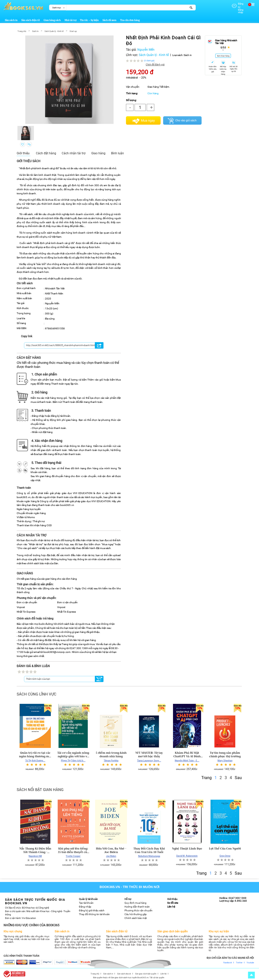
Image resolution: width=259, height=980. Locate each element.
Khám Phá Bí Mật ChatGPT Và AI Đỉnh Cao (187, 754)
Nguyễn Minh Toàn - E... (187, 760)
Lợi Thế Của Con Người (225, 848)
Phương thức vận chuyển (138, 910)
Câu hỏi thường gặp (136, 914)
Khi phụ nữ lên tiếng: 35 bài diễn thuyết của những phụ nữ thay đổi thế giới (73, 850)
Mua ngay (148, 120)
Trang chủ (22, 30)
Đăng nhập (237, 7)
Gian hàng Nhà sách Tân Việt (226, 41)
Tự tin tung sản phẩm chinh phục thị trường (225, 754)
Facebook (228, 962)
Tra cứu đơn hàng (130, 20)
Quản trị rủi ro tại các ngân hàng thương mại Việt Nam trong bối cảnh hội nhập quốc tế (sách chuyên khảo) (35, 754)
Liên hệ (171, 906)
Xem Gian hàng (223, 55)
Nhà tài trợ (70, 20)
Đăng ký (236, 4)
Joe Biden (111, 856)
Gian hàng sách (52, 20)
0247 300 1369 (238, 898)
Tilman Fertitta (111, 760)
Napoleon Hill (35, 856)
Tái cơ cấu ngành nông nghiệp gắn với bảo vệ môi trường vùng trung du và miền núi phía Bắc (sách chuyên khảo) (73, 754)
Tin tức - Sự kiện (89, 20)
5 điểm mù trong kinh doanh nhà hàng (111, 754)
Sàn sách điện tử (30, 20)
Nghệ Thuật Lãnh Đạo (187, 848)
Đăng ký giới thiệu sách (92, 910)
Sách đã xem (109, 20)
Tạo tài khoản (86, 902)
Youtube (250, 962)
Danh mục (57, 8)
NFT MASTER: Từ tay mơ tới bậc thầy (149, 754)
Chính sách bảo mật (136, 918)
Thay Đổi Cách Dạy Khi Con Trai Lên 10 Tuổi (149, 850)
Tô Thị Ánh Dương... (35, 760)
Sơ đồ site (173, 902)
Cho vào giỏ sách (186, 120)
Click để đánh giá (155, 64)
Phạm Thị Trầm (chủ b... (73, 760)
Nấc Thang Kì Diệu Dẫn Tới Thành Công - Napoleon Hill (35, 850)
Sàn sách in (11, 20)
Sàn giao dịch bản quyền (146, 973)
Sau (238, 777)
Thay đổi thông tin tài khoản (94, 914)
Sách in (188, 54)
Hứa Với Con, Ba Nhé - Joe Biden (111, 850)
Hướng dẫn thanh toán (137, 906)
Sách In (35, 30)
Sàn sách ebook (124, 973)
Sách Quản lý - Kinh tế (54, 30)
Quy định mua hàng (135, 902)
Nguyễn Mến (146, 49)
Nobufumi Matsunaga (149, 856)
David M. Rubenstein (187, 855)
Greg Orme (225, 855)
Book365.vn (110, 887)
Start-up (73, 30)
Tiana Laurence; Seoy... (149, 760)
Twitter (239, 962)
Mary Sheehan (225, 760)
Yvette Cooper (73, 856)
